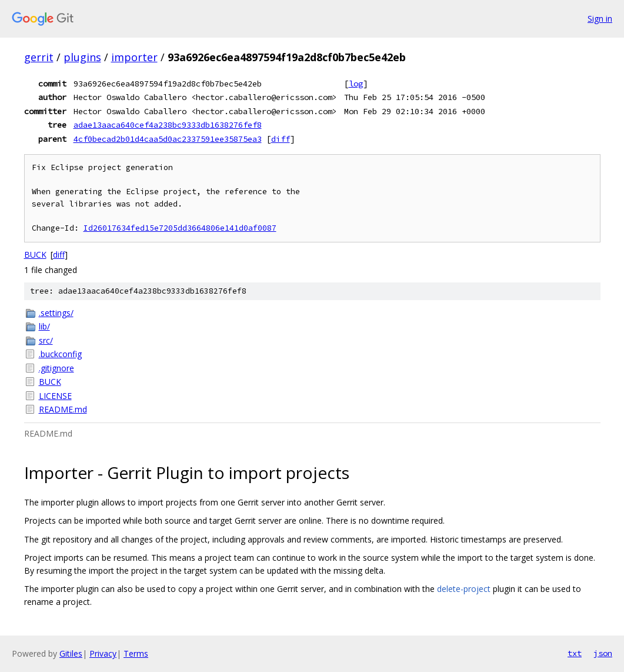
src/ (46, 340)
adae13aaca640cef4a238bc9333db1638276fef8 (168, 125)
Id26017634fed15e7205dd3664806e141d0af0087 (180, 228)
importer (134, 57)
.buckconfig (60, 354)
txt (575, 653)
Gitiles (71, 653)
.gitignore (56, 368)
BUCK (35, 255)
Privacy (103, 653)
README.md (63, 409)
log (356, 84)
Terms (136, 653)
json (603, 653)
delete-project (464, 589)
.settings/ (56, 313)
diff (281, 139)
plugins (82, 57)
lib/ (44, 326)
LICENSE (55, 396)
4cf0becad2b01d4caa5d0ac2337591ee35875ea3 (168, 139)
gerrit (39, 57)
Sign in (600, 19)
